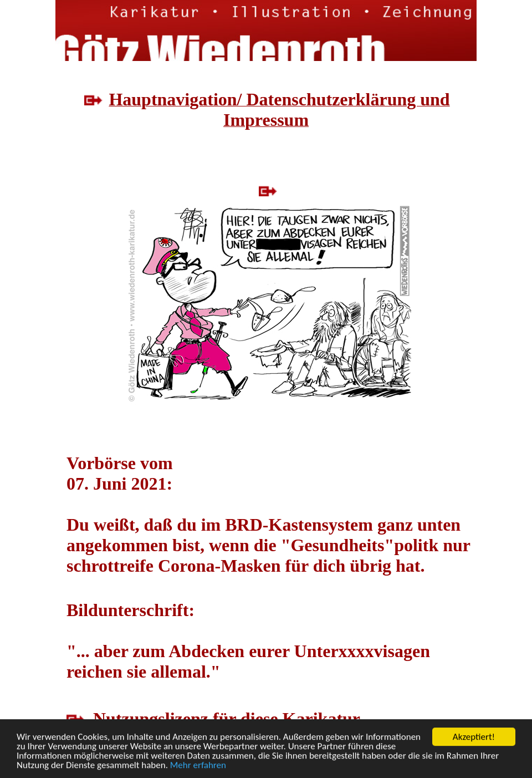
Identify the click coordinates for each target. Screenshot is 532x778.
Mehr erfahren (198, 766)
